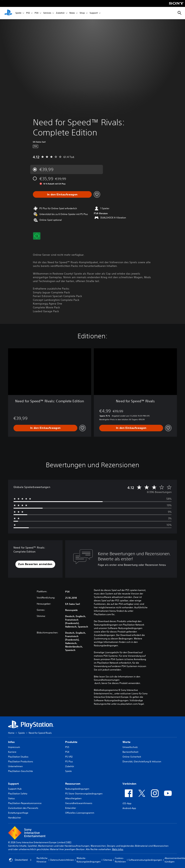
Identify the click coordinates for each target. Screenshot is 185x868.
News (72, 13)
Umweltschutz (130, 747)
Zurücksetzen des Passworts (23, 808)
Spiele (18, 13)
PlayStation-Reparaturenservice (25, 803)
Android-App (129, 808)
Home (11, 733)
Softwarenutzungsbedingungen (145, 860)
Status (11, 798)
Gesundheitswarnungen (107, 680)
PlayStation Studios (18, 757)
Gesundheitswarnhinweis (79, 803)
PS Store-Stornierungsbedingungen (84, 794)
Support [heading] (13, 784)
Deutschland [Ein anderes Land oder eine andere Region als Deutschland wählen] (20, 860)
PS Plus (69, 761)
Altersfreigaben (73, 798)
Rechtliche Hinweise (42, 860)
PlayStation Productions (21, 761)
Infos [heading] (11, 742)
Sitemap (108, 860)
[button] (35, 564)
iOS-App (127, 803)
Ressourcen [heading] (73, 784)
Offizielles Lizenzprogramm (80, 813)
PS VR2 (69, 757)
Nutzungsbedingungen (77, 789)
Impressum (14, 747)
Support (94, 13)
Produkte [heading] (71, 742)
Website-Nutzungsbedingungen (89, 860)
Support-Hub (15, 789)
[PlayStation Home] (8, 13)
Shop (82, 13)
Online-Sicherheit (132, 757)
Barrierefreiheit (130, 752)
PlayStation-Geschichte (20, 771)
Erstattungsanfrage (18, 813)
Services (47, 13)
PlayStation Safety (18, 794)
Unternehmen (15, 766)
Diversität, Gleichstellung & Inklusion (142, 761)
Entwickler (71, 808)
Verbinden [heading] (129, 784)
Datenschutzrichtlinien (62, 860)
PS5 (28, 13)
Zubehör (60, 13)
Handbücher (15, 818)
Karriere (12, 752)
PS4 (37, 13)
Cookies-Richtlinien (120, 860)
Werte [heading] (126, 742)
